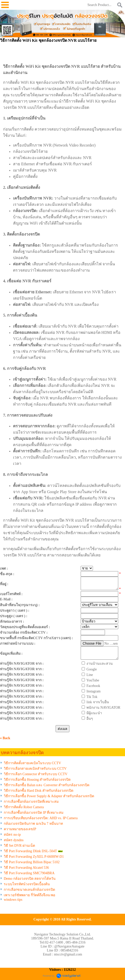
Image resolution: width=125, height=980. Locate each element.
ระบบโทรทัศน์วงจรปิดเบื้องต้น (27, 884)
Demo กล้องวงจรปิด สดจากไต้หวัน (30, 879)
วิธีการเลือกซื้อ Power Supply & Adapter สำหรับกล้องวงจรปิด (49, 796)
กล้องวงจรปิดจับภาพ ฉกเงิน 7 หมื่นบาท (33, 824)
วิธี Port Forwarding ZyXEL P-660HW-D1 (34, 857)
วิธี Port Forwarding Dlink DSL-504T (30, 851)
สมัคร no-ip (12, 835)
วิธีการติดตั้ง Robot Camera (24, 807)
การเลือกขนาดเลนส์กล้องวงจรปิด (29, 890)
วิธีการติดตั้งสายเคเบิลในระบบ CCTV (32, 763)
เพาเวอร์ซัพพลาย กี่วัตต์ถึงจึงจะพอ (29, 895)
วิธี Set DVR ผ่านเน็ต (19, 846)
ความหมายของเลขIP (20, 829)
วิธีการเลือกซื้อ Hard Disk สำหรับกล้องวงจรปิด (39, 791)
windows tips (13, 900)
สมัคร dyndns (14, 840)
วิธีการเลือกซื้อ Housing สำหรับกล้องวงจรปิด (37, 780)
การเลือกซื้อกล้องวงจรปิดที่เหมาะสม (31, 802)
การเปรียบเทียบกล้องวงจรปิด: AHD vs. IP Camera (41, 818)
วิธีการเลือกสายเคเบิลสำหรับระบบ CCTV (35, 769)
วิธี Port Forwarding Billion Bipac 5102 (32, 862)
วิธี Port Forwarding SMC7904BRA (29, 873)
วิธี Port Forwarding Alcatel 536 (26, 868)
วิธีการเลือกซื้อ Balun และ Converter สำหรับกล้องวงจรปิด (47, 785)
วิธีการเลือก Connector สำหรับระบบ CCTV (36, 774)
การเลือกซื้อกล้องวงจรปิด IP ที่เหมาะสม (34, 813)
